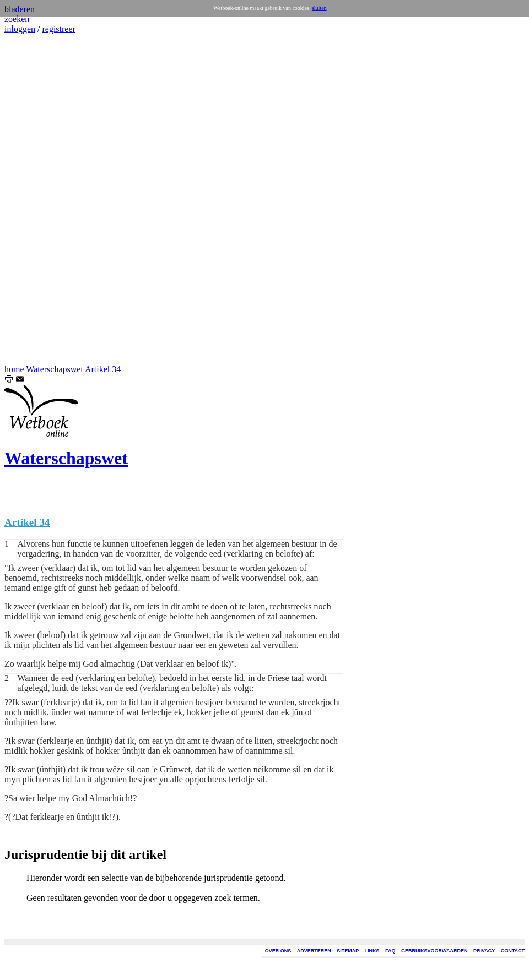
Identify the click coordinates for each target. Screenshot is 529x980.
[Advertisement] (37, 199)
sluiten (319, 8)
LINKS (372, 951)
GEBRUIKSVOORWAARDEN (434, 951)
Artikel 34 (103, 369)
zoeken (17, 19)
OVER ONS (278, 951)
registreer (58, 29)
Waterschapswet (55, 369)
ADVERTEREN (314, 951)
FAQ (390, 951)
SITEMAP (348, 951)
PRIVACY (484, 951)
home (14, 369)
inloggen (20, 29)
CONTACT (513, 951)
